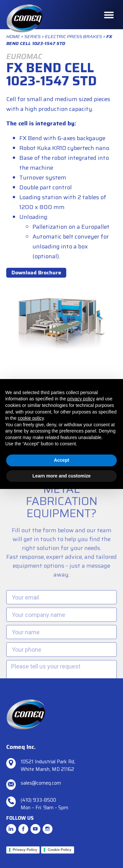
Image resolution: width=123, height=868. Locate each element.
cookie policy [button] (31, 418)
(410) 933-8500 (38, 800)
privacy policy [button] (81, 399)
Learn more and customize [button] (61, 476)
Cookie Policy (59, 850)
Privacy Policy (25, 850)
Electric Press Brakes (73, 36)
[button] (109, 15)
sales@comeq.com (41, 783)
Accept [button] (61, 460)
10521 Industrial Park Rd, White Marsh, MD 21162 (48, 765)
